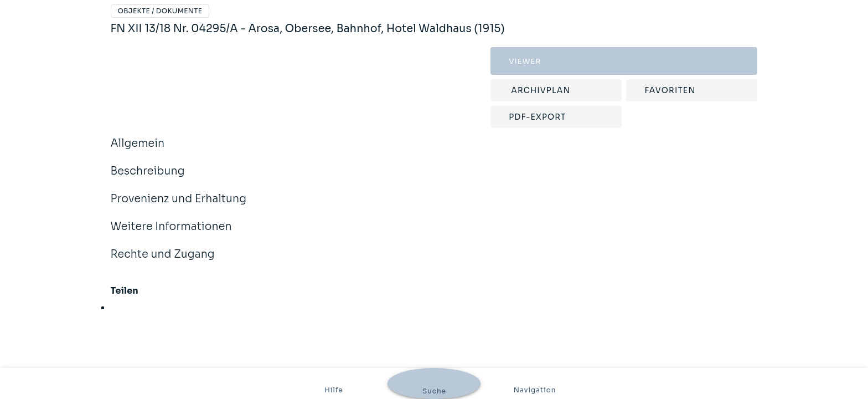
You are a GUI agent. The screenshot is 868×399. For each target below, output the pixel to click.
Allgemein (138, 151)
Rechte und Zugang (163, 262)
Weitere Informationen (171, 234)
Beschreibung (148, 178)
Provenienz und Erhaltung (179, 206)
